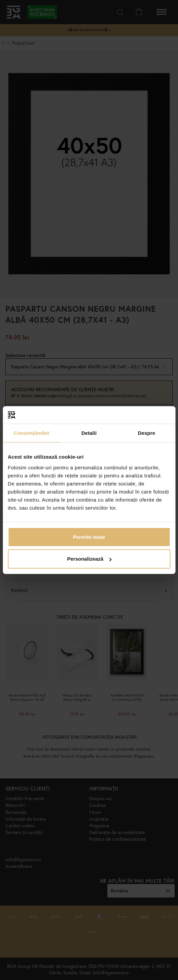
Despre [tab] (147, 433)
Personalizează (89, 559)
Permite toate (89, 537)
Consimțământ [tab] (31, 433)
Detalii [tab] (89, 433)
